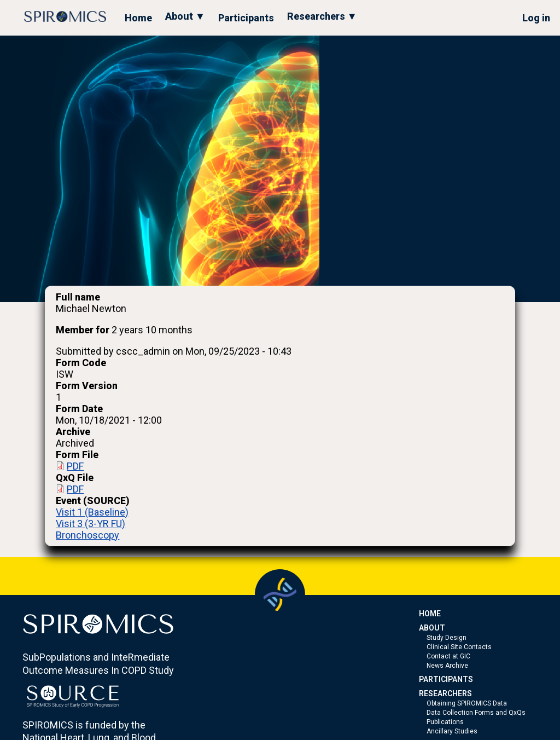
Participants (246, 18)
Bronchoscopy (87, 535)
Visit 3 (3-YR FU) (91, 524)
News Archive (447, 666)
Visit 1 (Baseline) (92, 512)
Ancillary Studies (452, 731)
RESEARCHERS (445, 693)
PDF (75, 466)
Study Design (447, 638)
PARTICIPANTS (446, 679)
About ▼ (185, 16)
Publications (445, 722)
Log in (536, 18)
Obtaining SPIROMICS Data (467, 703)
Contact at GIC (448, 656)
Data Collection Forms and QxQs (476, 713)
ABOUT (432, 628)
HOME (430, 614)
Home (138, 18)
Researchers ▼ (322, 16)
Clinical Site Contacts (459, 647)
